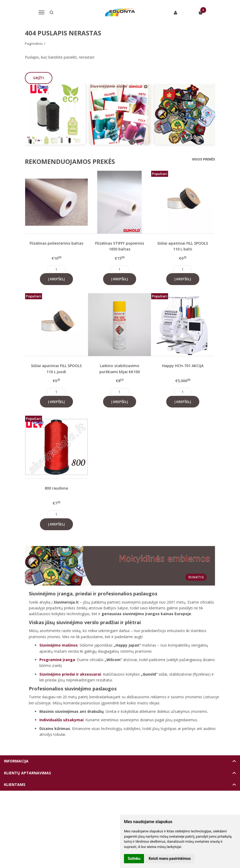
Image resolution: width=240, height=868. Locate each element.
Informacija (16, 761)
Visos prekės (204, 159)
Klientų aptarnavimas (27, 773)
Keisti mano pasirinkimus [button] (170, 858)
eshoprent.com (144, 804)
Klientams (15, 784)
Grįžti (39, 78)
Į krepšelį (56, 279)
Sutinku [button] (134, 858)
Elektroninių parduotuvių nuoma (108, 804)
